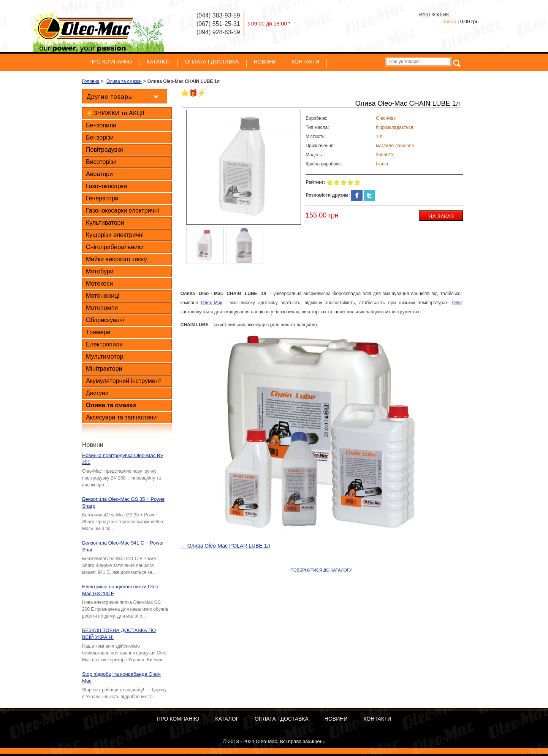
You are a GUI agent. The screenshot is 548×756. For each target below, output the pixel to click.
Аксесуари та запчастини (121, 417)
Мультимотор (105, 357)
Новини (265, 62)
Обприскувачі (105, 320)
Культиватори (105, 223)
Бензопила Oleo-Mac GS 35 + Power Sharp (123, 503)
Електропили (104, 344)
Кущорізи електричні (115, 235)
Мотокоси (99, 283)
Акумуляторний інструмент (124, 381)
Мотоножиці (103, 296)
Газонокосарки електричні (122, 210)
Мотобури (100, 271)
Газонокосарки (106, 186)
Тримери (98, 332)
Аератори (99, 174)
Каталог (158, 62)
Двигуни (97, 393)
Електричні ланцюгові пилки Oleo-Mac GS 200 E (121, 590)
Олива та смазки (111, 405)
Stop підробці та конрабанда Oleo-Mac (121, 677)
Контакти (305, 62)
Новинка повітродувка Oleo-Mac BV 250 (123, 459)
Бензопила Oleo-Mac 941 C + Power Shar (123, 546)
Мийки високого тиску (116, 259)
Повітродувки (105, 150)
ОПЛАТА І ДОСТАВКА (212, 62)
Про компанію (111, 62)
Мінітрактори (104, 369)
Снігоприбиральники (115, 247)
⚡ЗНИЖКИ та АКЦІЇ (115, 113)
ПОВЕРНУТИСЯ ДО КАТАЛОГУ (321, 570)
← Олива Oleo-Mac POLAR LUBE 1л (225, 546)
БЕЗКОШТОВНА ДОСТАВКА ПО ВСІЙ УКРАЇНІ (119, 634)
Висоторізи (101, 162)
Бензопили (101, 125)
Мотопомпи (102, 308)
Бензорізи (100, 137)
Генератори (102, 198)
